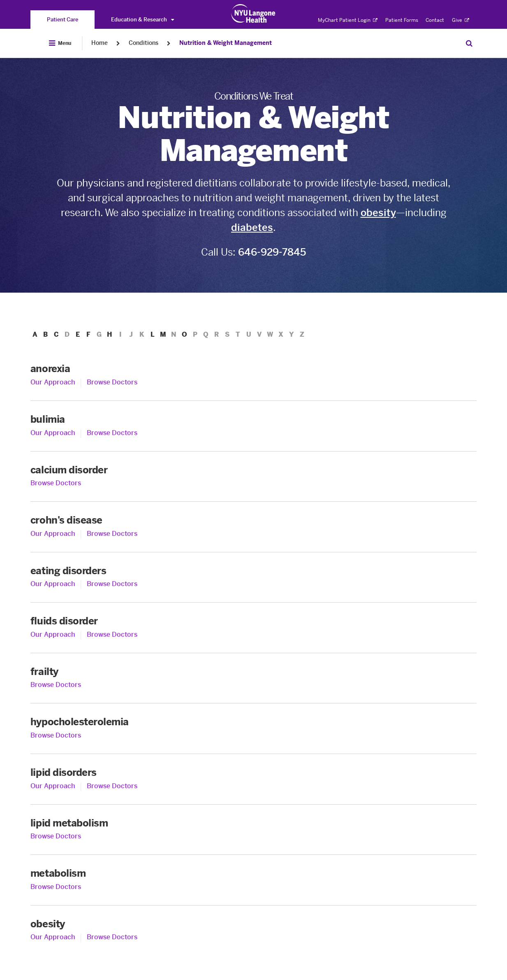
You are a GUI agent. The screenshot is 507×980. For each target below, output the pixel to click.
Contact (435, 20)
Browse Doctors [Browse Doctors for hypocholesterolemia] (56, 735)
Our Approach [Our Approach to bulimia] (53, 433)
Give (461, 20)
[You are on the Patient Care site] (63, 20)
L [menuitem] (157, 334)
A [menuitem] (35, 334)
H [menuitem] (112, 334)
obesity (378, 213)
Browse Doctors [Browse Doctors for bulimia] (112, 433)
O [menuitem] (190, 334)
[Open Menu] (60, 43)
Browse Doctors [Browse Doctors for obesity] (112, 937)
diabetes (252, 227)
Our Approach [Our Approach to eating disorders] (53, 584)
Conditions (144, 43)
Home (100, 43)
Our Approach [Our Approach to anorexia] (53, 382)
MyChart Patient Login (348, 20)
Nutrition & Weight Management (226, 43)
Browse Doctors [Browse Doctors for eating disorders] (112, 584)
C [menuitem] (57, 334)
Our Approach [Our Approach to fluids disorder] (53, 634)
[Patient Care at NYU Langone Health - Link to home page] (253, 14)
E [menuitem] (79, 334)
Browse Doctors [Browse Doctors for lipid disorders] (112, 786)
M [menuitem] (168, 334)
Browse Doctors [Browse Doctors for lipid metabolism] (56, 836)
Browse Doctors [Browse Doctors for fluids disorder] (112, 634)
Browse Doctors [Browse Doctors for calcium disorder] (56, 483)
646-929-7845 (272, 252)
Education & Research (142, 20)
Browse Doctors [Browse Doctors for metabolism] (56, 887)
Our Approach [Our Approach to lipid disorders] (53, 786)
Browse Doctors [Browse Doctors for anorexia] (112, 382)
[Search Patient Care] (469, 43)
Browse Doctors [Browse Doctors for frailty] (56, 685)
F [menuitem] (90, 334)
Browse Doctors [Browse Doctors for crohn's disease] (112, 534)
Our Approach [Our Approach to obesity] (53, 937)
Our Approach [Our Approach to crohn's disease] (53, 534)
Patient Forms (402, 20)
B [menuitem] (46, 334)
